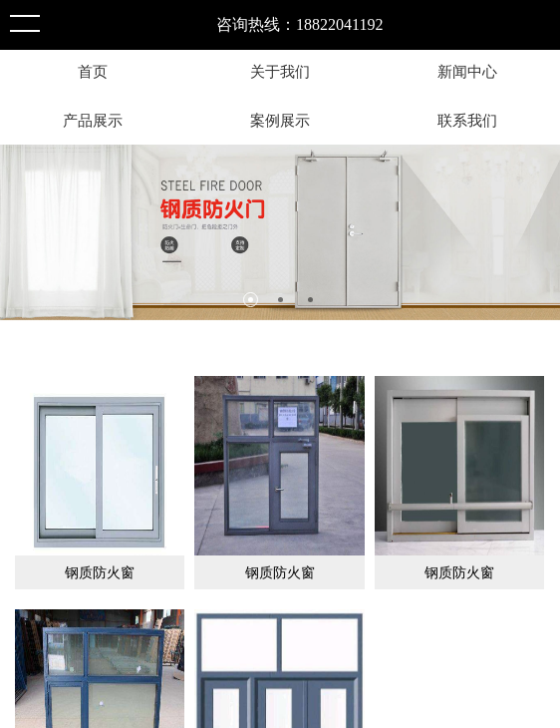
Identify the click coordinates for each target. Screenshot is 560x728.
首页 (93, 71)
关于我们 (280, 71)
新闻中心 (467, 71)
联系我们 (467, 120)
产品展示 (93, 120)
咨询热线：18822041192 (299, 24)
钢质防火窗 (100, 572)
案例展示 (280, 120)
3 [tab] (310, 300)
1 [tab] (251, 300)
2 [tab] (280, 300)
